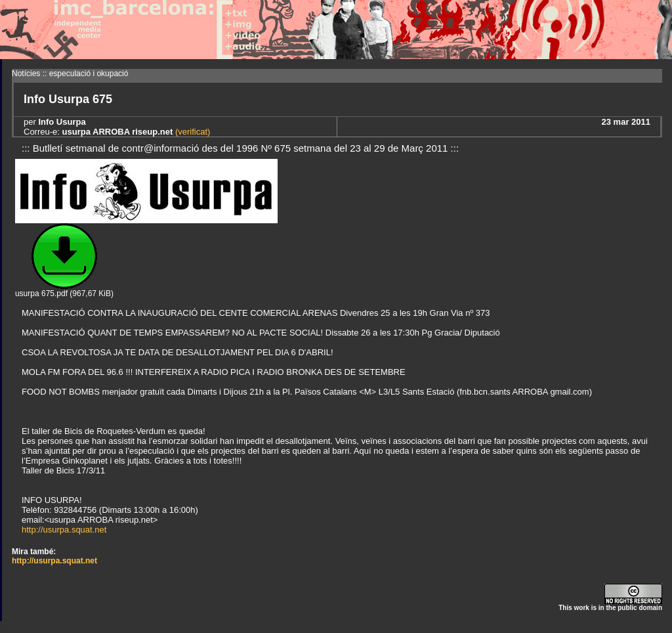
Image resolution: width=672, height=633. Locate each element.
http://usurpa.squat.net (64, 530)
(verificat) (191, 132)
